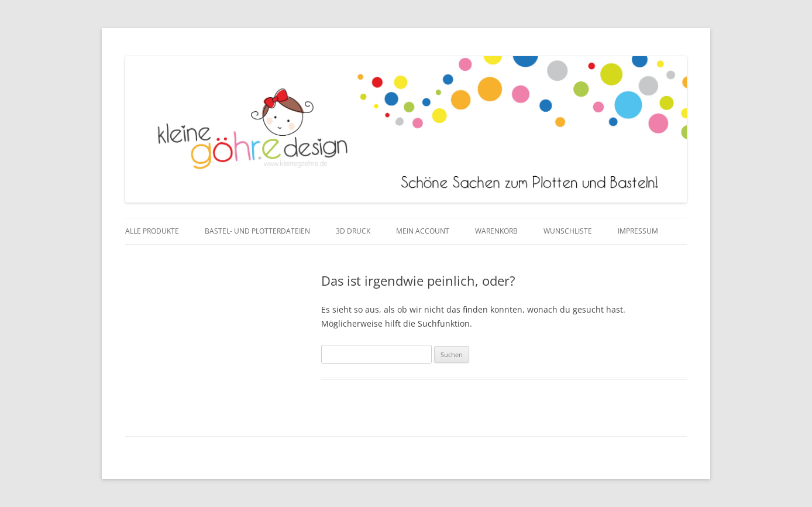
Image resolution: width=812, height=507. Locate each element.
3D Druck (353, 231)
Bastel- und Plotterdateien (257, 231)
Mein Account (423, 231)
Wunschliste (568, 231)
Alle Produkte (152, 231)
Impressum (638, 231)
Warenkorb (496, 231)
